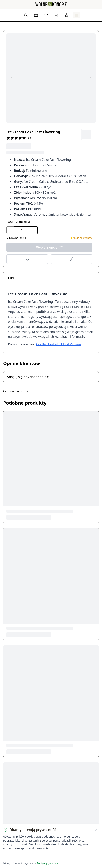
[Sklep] (36, 15)
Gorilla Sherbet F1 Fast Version (59, 344)
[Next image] (91, 78)
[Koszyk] (56, 15)
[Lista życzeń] (46, 15)
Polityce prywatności (48, 863)
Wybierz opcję (50, 247)
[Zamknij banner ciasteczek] (96, 830)
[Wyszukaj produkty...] (26, 15)
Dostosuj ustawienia (49, 856)
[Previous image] (11, 78)
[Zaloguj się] (66, 15)
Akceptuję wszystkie (17, 856)
